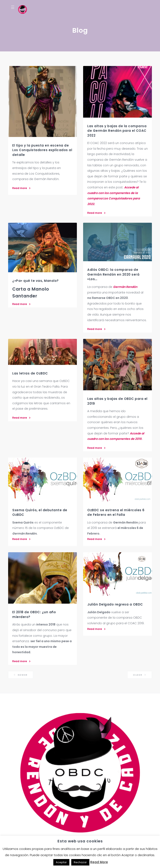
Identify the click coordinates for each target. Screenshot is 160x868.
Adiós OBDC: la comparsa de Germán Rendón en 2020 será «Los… (113, 274)
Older (140, 675)
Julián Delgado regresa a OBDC (115, 604)
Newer (21, 675)
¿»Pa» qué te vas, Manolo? (36, 281)
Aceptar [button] (61, 862)
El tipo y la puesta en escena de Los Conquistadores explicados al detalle (42, 150)
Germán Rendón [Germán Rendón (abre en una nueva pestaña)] (125, 287)
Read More (99, 862)
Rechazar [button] (80, 862)
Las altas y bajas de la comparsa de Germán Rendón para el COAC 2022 (117, 131)
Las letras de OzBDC (30, 373)
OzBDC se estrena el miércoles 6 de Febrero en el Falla (116, 512)
